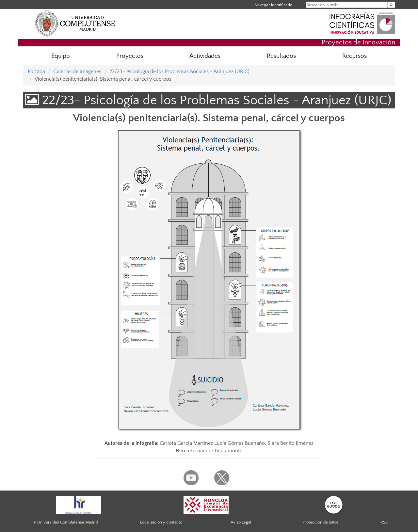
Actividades (205, 56)
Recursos (354, 56)
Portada (36, 72)
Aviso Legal (241, 522)
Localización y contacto (161, 522)
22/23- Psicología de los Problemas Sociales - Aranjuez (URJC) (179, 72)
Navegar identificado (273, 5)
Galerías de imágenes (77, 72)
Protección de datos (321, 522)
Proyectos (130, 56)
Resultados (281, 56)
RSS (384, 522)
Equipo (61, 56)
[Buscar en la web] (391, 5)
